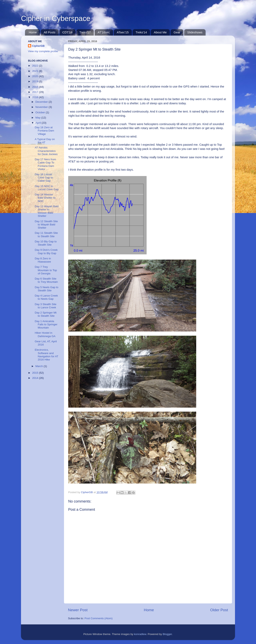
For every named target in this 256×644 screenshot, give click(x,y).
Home (33, 32)
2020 (36, 76)
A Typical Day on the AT (45, 141)
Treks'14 (141, 32)
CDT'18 (67, 32)
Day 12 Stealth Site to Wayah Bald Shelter (46, 224)
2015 (36, 373)
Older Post (219, 610)
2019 (36, 81)
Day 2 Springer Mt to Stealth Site (46, 314)
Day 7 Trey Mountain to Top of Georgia (46, 270)
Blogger (167, 634)
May (38, 118)
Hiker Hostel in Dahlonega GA (45, 334)
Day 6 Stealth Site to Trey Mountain (46, 280)
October (41, 112)
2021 (36, 71)
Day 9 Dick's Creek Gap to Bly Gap (46, 251)
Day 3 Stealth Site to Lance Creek (46, 306)
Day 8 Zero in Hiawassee (43, 260)
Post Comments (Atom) (99, 618)
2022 (36, 66)
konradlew (140, 634)
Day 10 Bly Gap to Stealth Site (46, 243)
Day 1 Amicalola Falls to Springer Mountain (46, 324)
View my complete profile (43, 51)
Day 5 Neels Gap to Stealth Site (47, 289)
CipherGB (38, 46)
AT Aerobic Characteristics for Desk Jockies (46, 151)
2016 (36, 97)
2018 (36, 87)
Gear (177, 32)
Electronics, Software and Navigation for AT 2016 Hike (46, 355)
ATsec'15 (123, 32)
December (42, 102)
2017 (36, 92)
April (38, 123)
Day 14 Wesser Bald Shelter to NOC (45, 198)
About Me (160, 32)
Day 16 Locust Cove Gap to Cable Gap (44, 178)
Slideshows (195, 32)
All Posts (50, 32)
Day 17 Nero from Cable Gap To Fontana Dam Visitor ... (45, 164)
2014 (36, 378)
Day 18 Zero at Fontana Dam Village (44, 131)
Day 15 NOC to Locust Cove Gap (47, 188)
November (42, 107)
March (39, 366)
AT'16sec (104, 32)
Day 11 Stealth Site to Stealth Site (46, 234)
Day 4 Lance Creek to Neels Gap (46, 297)
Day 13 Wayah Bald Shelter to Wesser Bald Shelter (47, 211)
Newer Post (78, 610)
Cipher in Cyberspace (56, 18)
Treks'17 (85, 32)
